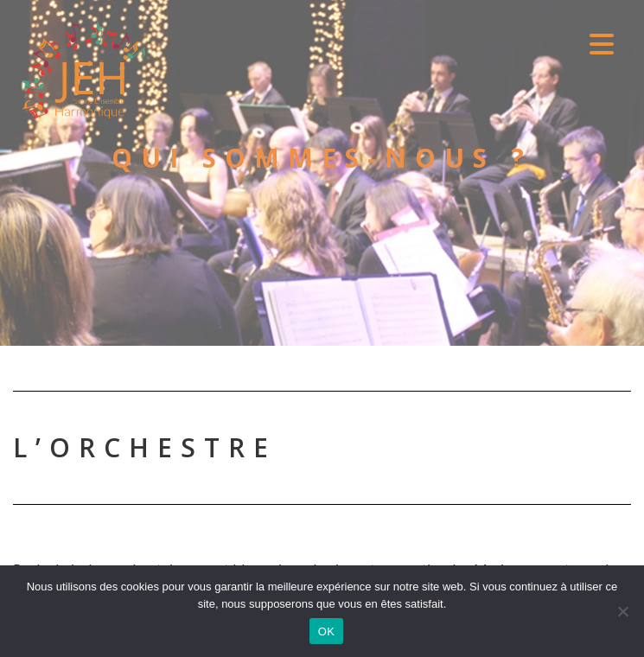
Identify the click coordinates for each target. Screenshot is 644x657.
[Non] (622, 610)
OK (326, 630)
